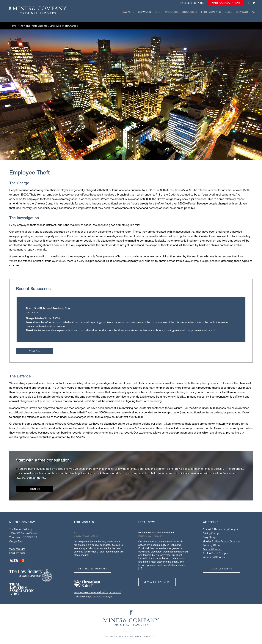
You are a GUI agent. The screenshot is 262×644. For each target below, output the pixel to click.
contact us (33, 478)
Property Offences (213, 545)
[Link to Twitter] (254, 3)
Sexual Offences (212, 549)
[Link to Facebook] (248, 3)
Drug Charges (210, 537)
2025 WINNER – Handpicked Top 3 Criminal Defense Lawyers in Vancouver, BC (97, 592)
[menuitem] (225, 3)
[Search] (254, 19)
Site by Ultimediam (145, 637)
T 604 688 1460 (17, 549)
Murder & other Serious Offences (222, 541)
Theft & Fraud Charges (215, 553)
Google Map (16, 541)
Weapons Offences (214, 557)
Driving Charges (212, 533)
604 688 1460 (196, 3)
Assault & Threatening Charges (220, 529)
